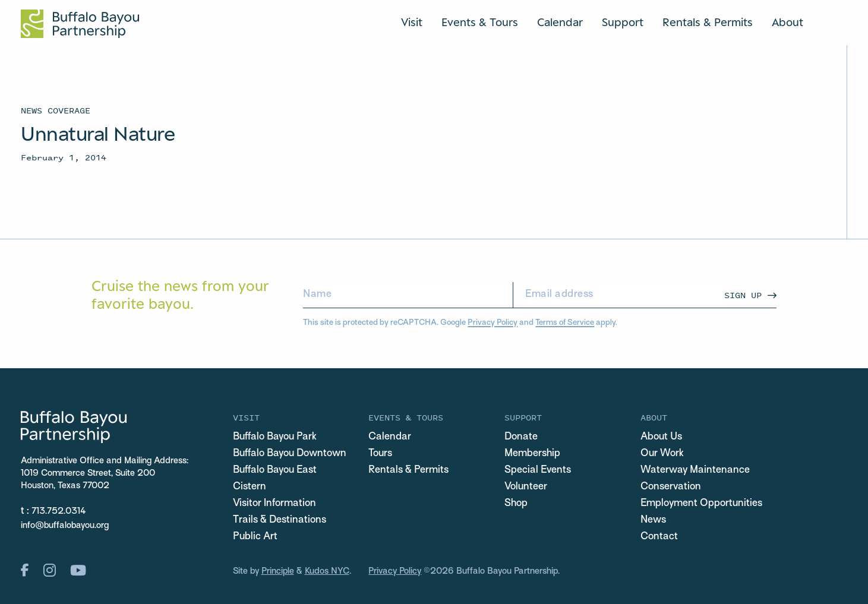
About (787, 22)
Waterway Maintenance (695, 470)
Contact (659, 537)
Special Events (538, 470)
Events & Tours (480, 22)
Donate (521, 437)
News (653, 520)
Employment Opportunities (701, 504)
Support (623, 22)
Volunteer (526, 487)
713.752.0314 (59, 511)
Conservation (671, 487)
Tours (380, 454)
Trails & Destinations (280, 520)
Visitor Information (274, 504)
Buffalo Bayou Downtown (290, 454)
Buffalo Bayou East (275, 470)
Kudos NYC (327, 571)
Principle (278, 571)
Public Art (255, 537)
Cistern (250, 487)
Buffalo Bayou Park (275, 437)
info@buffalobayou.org (65, 526)
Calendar (560, 22)
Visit (412, 22)
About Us (661, 437)
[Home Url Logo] (80, 24)
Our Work (662, 454)
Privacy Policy (493, 323)
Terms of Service (565, 323)
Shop (516, 504)
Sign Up (743, 295)
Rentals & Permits (708, 22)
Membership (532, 454)
